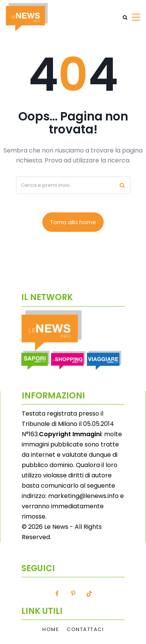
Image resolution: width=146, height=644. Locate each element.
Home (51, 630)
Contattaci (85, 630)
